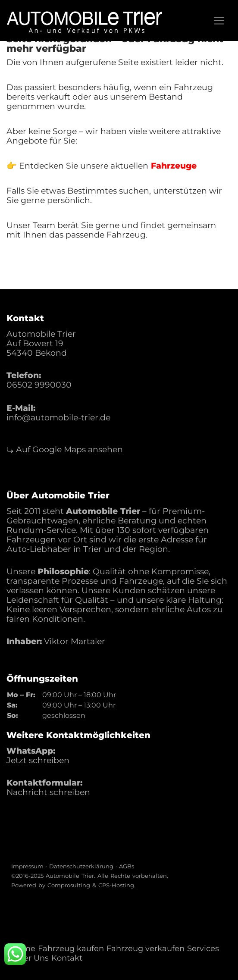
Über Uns (31, 958)
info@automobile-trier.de (58, 418)
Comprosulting (69, 885)
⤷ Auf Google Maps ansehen (65, 449)
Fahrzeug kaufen (71, 949)
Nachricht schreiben (48, 792)
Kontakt (67, 958)
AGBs (127, 866)
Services (203, 949)
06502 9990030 (39, 385)
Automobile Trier (70, 876)
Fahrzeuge (174, 166)
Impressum (27, 866)
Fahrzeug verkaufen (146, 949)
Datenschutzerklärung (81, 866)
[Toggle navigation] (219, 21)
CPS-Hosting (116, 885)
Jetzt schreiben (38, 760)
